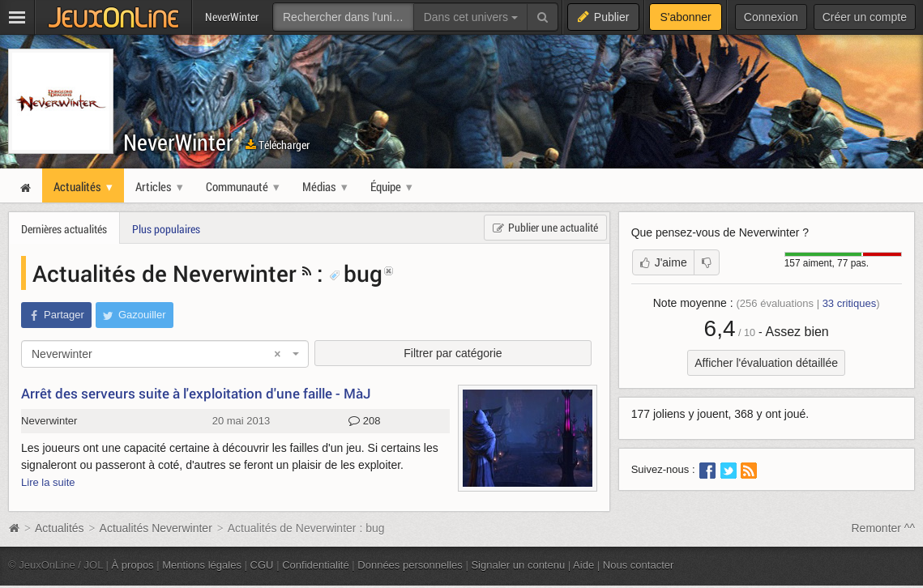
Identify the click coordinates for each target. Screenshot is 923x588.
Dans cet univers (471, 17)
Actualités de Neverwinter (165, 273)
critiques (850, 303)
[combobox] (165, 354)
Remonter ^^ (884, 528)
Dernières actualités (64, 229)
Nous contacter (639, 565)
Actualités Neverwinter (156, 528)
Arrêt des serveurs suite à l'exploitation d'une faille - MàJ (196, 393)
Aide (583, 565)
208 (364, 421)
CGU (262, 565)
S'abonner (685, 17)
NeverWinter (178, 142)
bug (356, 273)
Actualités (60, 528)
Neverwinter (49, 421)
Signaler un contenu (518, 565)
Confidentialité (316, 565)
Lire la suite (48, 482)
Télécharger (278, 145)
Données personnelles (410, 565)
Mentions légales (202, 565)
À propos (133, 565)
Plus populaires (166, 229)
